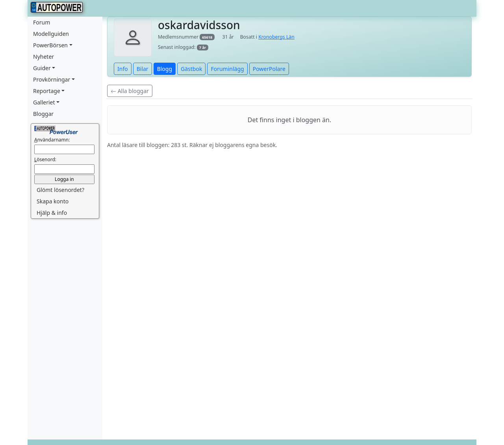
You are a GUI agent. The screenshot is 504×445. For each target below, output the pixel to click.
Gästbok (191, 69)
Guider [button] (42, 68)
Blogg (165, 69)
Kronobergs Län (276, 37)
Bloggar (43, 114)
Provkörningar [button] (52, 79)
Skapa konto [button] (53, 201)
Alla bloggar (130, 91)
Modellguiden (51, 34)
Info (123, 69)
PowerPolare (269, 69)
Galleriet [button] (44, 102)
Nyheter (44, 57)
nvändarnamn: (52, 140)
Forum (42, 22)
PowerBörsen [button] (50, 45)
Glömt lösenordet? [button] (60, 190)
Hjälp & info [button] (52, 213)
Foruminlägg (227, 69)
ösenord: (45, 159)
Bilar (143, 69)
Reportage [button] (47, 91)
